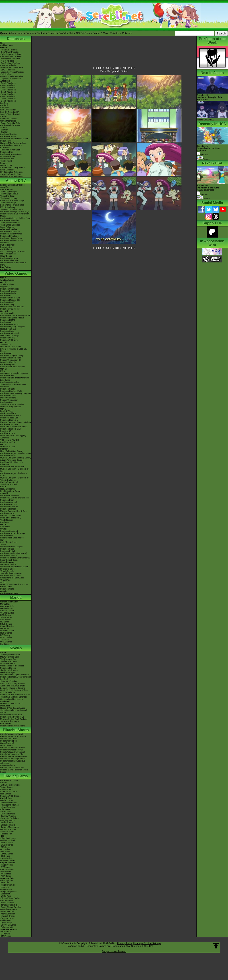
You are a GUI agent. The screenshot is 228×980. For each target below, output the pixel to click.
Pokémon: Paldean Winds (12, 240)
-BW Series (5, 852)
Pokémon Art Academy (10, 382)
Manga (16, 597)
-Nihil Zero (5, 883)
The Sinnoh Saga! (8, 203)
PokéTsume (5, 269)
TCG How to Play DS (10, 440)
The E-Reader (7, 520)
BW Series (5, 635)
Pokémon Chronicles (9, 220)
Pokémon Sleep (7, 304)
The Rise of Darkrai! (9, 681)
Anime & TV (16, 181)
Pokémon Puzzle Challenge (13, 533)
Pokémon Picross (8, 396)
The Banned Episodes (10, 225)
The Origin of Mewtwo (10, 655)
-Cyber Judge (6, 923)
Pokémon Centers (8, 136)
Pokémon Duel (7, 402)
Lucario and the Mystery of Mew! (15, 675)
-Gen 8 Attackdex (8, 99)
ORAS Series (6, 642)
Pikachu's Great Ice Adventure (14, 756)
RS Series (5, 622)
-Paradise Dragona (9, 909)
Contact (41, 33)
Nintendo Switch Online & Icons (14, 584)
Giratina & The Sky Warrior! (12, 684)
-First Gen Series (8, 860)
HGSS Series (6, 633)
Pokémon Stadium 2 (9, 531)
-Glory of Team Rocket (10, 898)
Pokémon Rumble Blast (11, 429)
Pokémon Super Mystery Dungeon (16, 393)
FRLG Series (6, 624)
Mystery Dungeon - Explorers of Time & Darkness (14, 479)
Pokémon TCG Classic (10, 796)
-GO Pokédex (6, 74)
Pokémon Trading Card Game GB (15, 558)
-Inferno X (5, 887)
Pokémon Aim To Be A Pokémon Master (15, 215)
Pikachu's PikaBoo (8, 741)
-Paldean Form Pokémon (11, 176)
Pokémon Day (7, 152)
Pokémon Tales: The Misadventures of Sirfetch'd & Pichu (13, 263)
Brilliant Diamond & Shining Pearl (15, 316)
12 (134, 68)
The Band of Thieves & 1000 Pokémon (13, 386)
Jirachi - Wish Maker (9, 670)
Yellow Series (6, 617)
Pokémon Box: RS (8, 504)
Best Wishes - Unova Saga (12, 205)
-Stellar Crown (7, 823)
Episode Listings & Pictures (12, 185)
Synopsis (202, 194)
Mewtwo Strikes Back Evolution (14, 719)
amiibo (3, 582)
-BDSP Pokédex (7, 70)
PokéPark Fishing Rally (11, 518)
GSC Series (6, 620)
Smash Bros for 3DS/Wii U (12, 404)
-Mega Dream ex (8, 885)
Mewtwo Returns (8, 664)
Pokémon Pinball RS (9, 507)
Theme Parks (6, 161)
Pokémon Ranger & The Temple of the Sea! (16, 678)
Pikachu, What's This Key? (12, 768)
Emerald (4, 493)
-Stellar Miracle (7, 912)
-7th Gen (4, 132)
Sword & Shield (7, 313)
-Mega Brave (6, 889)
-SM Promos (6, 872)
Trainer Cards (6, 787)
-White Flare (6, 812)
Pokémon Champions (10, 289)
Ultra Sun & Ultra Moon (11, 347)
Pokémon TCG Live (9, 340)
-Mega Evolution (7, 807)
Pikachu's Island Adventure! (12, 752)
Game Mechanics (8, 121)
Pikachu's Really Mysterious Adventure (13, 762)
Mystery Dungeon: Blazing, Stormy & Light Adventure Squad (16, 459)
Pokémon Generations (10, 232)
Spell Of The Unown (9, 661)
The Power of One (8, 659)
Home (20, 33)
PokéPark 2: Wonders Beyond (14, 427)
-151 (2, 836)
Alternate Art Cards (9, 792)
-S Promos (5, 934)
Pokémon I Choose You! (11, 715)
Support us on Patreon (114, 951)
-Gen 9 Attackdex (8, 101)
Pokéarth (127, 33)
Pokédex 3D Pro (8, 433)
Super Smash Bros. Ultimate (13, 367)
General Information (9, 602)
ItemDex (4, 103)
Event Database (7, 170)
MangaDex (5, 604)
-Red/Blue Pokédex (9, 50)
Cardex (3, 116)
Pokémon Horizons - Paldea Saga (15, 218)
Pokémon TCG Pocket (10, 309)
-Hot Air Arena (6, 900)
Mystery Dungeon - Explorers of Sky (14, 470)
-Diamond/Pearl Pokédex (11, 56)
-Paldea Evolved (8, 840)
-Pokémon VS (6, 927)
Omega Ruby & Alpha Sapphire (14, 373)
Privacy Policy (125, 943)
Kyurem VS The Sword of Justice (15, 695)
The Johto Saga (7, 196)
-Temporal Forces (8, 829)
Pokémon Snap (7, 549)
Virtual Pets (5, 580)
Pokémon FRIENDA (9, 593)
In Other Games (7, 569)
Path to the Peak (8, 245)
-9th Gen (4, 128)
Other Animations (8, 254)
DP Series (5, 628)
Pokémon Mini (7, 536)
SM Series (5, 644)
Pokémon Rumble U (9, 420)
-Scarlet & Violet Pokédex (12, 76)
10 (124, 68)
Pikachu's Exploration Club (12, 754)
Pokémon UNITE (8, 302)
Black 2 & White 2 (8, 413)
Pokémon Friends (8, 293)
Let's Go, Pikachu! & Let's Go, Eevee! (14, 350)
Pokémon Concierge (9, 258)
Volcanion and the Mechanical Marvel (14, 711)
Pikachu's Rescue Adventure (13, 736)
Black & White (6, 411)
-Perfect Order (7, 800)
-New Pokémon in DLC (10, 174)
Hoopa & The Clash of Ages (13, 708)
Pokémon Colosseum (10, 496)
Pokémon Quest (7, 364)
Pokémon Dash (7, 500)
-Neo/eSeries (6, 858)
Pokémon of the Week (10, 125)
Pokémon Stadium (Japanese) (14, 553)
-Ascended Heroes (9, 803)
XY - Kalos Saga (8, 207)
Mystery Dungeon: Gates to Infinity (16, 422)
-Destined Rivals (8, 814)
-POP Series (6, 876)
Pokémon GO (6, 296)
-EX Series (5, 856)
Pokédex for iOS (8, 442)
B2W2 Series (6, 637)
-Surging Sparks (7, 820)
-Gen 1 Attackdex (8, 83)
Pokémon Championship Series (14, 139)
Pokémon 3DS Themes (11, 576)
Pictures (203, 159)
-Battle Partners (7, 903)
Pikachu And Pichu (9, 739)
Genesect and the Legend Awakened (12, 700)
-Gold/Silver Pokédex (10, 52)
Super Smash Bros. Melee (12, 538)
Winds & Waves (7, 280)
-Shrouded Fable (8, 825)
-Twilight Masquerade (10, 827)
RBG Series (6, 615)
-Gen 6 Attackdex (8, 94)
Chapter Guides (7, 611)
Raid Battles (6, 794)
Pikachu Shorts (16, 730)
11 (129, 68)
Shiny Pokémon (7, 227)
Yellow (3, 544)
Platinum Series (7, 631)
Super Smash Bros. (9, 560)
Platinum (4, 449)
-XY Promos (6, 874)
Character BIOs (7, 606)
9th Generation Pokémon (11, 172)
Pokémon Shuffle (8, 389)
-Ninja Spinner (7, 880)
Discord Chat (6, 165)
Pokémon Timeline (8, 134)
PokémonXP (6, 141)
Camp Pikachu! (7, 743)
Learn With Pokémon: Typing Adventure (13, 437)
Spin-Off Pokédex (8, 110)
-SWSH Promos (7, 869)
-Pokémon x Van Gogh (10, 150)
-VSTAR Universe (8, 925)
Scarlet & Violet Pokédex (106, 33)
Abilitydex (5, 108)
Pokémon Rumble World (11, 391)
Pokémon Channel (8, 502)
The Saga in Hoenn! (9, 198)
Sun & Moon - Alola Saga (11, 209)
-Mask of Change (8, 916)
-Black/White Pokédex (10, 59)
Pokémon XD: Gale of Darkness (14, 498)
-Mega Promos (7, 865)
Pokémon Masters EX (10, 300)
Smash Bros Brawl (8, 484)
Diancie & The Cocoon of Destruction (11, 705)
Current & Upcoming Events (13, 168)
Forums (30, 33)
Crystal (3, 529)
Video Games (16, 273)
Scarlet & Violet (7, 284)
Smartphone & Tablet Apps (12, 578)
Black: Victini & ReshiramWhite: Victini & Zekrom (14, 691)
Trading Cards (16, 776)
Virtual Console (7, 571)
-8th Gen (4, 130)
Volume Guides (7, 613)
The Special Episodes (10, 223)
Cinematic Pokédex (9, 119)
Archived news (7, 45)
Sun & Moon (6, 344)
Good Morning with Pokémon (13, 252)
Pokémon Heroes (8, 668)
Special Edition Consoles (11, 573)
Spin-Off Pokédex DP (10, 112)
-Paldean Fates (7, 832)
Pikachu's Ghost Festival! (11, 750)
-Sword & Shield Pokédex (12, 68)
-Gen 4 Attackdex (8, 90)
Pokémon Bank (7, 376)
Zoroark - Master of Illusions (13, 688)
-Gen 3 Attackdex (8, 88)
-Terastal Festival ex (9, 905)
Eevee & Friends (8, 765)
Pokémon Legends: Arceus (12, 318)
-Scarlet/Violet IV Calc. (10, 123)
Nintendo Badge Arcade (11, 407)
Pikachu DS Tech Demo (11, 516)
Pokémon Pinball (8, 551)
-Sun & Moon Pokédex (10, 63)
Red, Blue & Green (9, 542)
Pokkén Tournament (9, 400)
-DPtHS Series (7, 854)
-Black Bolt (5, 809)
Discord (52, 33)
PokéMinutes (6, 247)
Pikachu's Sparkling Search (12, 759)
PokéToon (5, 243)
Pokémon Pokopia (8, 291)
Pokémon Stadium (8, 556)
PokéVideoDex (7, 249)
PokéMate (5, 522)
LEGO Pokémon (8, 156)
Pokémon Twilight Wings (11, 234)
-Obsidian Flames (8, 838)
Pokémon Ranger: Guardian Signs (15, 453)
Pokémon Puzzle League (11, 547)
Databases (16, 39)
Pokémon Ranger (8, 509)
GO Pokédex (83, 33)
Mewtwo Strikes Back (10, 657)
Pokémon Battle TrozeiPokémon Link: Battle (15, 379)
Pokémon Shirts (7, 159)
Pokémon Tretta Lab (9, 418)
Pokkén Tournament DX (11, 360)
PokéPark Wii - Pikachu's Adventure (11, 463)
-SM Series (5, 847)
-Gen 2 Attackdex (8, 85)
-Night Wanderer (8, 914)
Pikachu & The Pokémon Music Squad (14, 771)
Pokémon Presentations (11, 154)
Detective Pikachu (8, 362)
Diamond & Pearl (8, 447)
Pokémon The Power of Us (12, 717)
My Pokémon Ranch (9, 482)
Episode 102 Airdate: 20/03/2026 (208, 188)
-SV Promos (6, 867)
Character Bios (7, 189)
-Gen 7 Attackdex (8, 96)
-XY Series (5, 849)
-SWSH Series (7, 845)
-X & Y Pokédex (7, 61)
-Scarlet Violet (6, 843)
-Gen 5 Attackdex (8, 92)
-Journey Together (8, 816)
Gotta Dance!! (6, 745)
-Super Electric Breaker (11, 907)
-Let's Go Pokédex (8, 65)
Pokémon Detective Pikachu (13, 726)
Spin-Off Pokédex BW (10, 114)
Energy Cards (6, 789)
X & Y (3, 371)
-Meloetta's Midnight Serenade (14, 697)
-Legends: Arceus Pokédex (12, 72)
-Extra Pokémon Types (10, 785)
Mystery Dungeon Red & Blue (13, 511)
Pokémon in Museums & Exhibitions (11, 146)
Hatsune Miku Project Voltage (13, 143)
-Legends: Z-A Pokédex (11, 79)
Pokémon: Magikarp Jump (12, 356)
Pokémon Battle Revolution (12, 467)
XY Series (5, 640)
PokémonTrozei (7, 513)
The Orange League (9, 194)
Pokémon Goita (7, 589)
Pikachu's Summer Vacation (13, 734)
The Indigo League (9, 192)
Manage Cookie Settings (148, 943)
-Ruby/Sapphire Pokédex (11, 54)
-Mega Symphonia (8, 892)
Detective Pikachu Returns (12, 307)
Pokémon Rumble (8, 456)
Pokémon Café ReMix (10, 298)
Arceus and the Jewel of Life (13, 686)
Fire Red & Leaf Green (10, 491)
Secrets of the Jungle (10, 721)
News (3, 43)
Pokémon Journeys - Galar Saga (15, 212)
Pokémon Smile (7, 331)
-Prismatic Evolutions (10, 818)
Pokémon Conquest (9, 424)
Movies (16, 648)
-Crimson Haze (7, 918)
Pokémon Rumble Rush (11, 358)
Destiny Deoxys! (7, 672)
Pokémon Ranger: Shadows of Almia (14, 474)
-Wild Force (5, 920)
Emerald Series (7, 626)
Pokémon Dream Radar (11, 416)
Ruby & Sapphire (8, 489)
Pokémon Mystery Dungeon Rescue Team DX (13, 328)
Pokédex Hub (66, 33)
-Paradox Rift (6, 834)
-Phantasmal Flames (9, 805)
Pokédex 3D (6, 431)
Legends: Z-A (6, 287)
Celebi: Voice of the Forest (12, 666)
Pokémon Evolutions (9, 236)
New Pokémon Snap (9, 336)
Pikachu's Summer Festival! (13, 748)
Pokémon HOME (8, 320)
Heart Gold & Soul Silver (11, 451)
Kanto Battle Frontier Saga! (12, 200)
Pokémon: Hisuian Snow (11, 238)
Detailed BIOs (6, 608)
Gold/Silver (5, 527)
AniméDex (5, 187)
